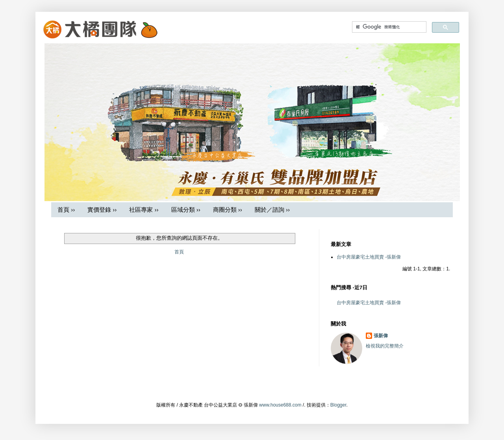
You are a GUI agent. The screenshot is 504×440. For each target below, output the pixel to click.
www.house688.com (280, 405)
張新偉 (381, 336)
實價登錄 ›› (102, 210)
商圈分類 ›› (228, 210)
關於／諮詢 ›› (272, 210)
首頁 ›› (66, 210)
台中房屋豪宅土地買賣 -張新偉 (369, 257)
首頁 (179, 252)
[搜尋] (388, 27)
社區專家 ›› (144, 210)
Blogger (338, 405)
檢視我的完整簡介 (385, 346)
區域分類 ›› (186, 210)
